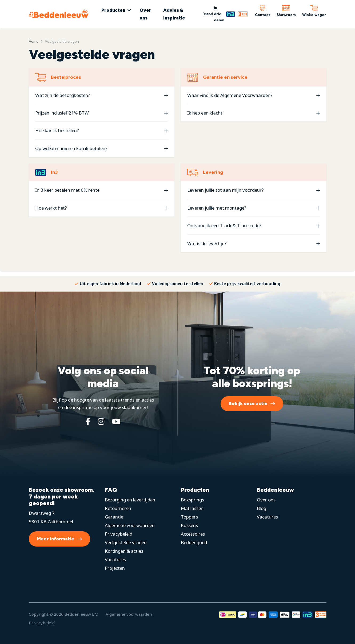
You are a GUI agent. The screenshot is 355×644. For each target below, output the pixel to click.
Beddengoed (194, 542)
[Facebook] (88, 421)
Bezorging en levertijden (130, 500)
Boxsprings (192, 500)
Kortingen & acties (124, 551)
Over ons (145, 14)
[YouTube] (116, 421)
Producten (113, 10)
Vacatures (115, 559)
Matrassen (192, 508)
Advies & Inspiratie (174, 14)
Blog (262, 508)
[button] (102, 95)
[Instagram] (101, 421)
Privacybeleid (119, 534)
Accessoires (193, 534)
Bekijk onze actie (248, 403)
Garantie (114, 517)
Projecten (115, 568)
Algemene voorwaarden (130, 525)
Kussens (189, 525)
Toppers (189, 517)
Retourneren (118, 508)
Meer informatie (55, 539)
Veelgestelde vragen (126, 542)
